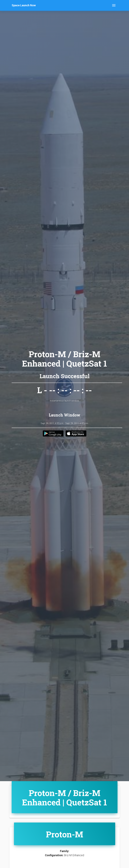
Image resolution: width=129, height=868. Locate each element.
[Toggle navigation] (114, 5)
